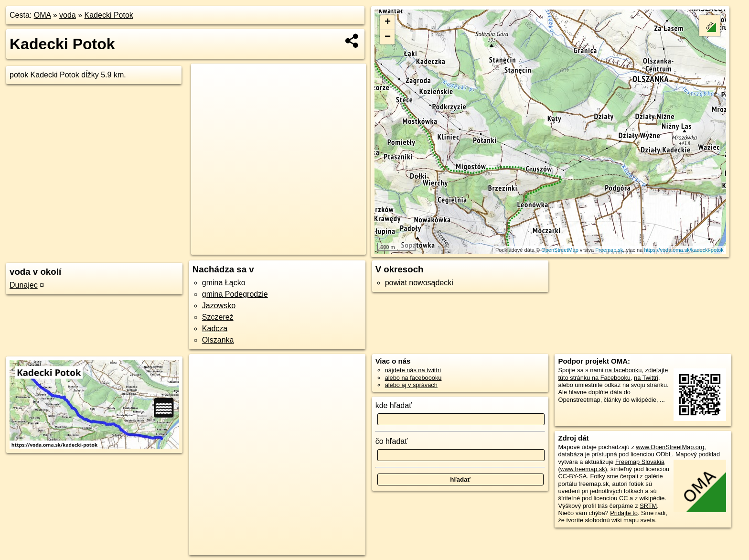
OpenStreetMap (560, 250)
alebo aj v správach (411, 385)
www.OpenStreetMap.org (670, 447)
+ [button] (388, 22)
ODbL (664, 454)
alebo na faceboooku (413, 378)
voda (68, 15)
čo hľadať (392, 441)
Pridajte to (624, 513)
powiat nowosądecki (419, 283)
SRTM (648, 506)
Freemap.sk (609, 250)
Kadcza (215, 328)
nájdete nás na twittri (413, 370)
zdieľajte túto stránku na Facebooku (613, 374)
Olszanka (218, 340)
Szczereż (218, 317)
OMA (43, 15)
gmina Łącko (224, 283)
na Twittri (646, 378)
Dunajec (24, 285)
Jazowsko (219, 306)
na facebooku (624, 370)
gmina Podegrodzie (235, 294)
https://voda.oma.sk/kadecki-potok (684, 250)
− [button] (388, 37)
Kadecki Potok (109, 15)
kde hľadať (394, 405)
